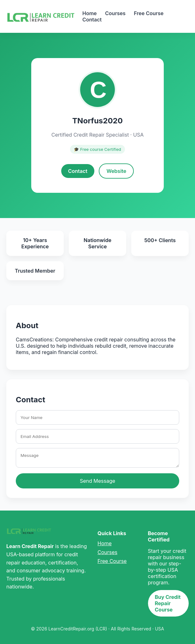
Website (116, 171)
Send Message (98, 481)
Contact (92, 20)
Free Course (149, 13)
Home (90, 13)
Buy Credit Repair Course (168, 603)
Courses (115, 13)
